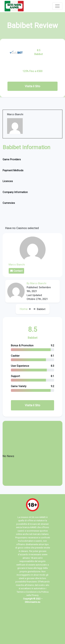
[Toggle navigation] (57, 6)
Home (24, 309)
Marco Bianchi (17, 265)
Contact (16, 271)
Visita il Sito (32, 86)
